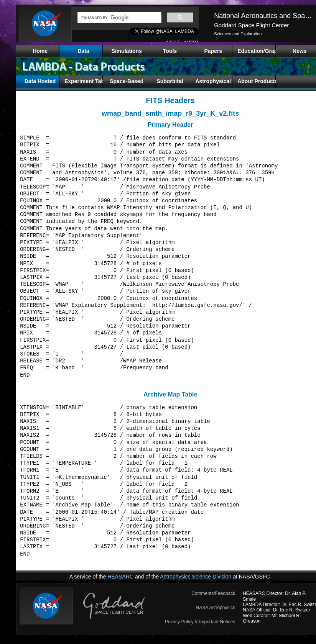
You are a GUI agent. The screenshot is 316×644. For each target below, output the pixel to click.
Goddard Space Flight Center (251, 25)
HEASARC (120, 577)
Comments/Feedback (213, 593)
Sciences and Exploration (238, 34)
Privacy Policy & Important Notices (200, 622)
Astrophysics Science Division (196, 577)
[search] (119, 18)
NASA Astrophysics (215, 608)
